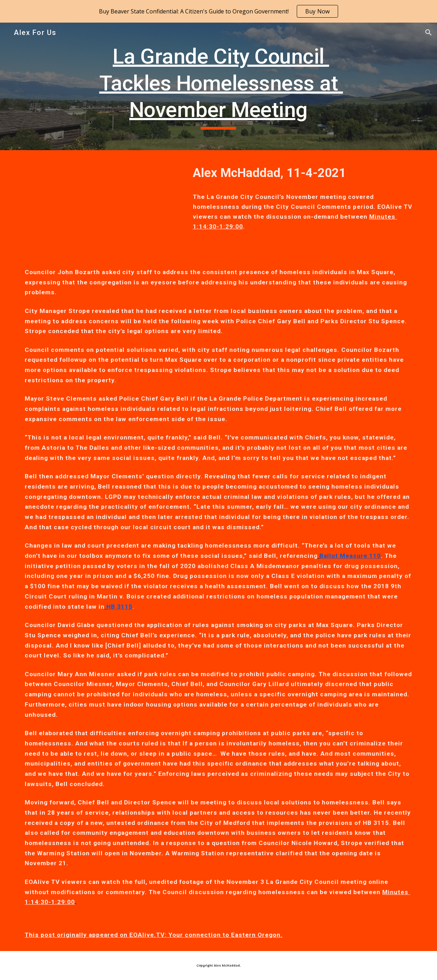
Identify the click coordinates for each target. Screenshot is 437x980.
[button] (429, 33)
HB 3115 (119, 607)
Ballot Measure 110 (350, 556)
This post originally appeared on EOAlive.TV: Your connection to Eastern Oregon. (154, 935)
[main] (218, 86)
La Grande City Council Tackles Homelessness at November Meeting (221, 83)
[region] (218, 11)
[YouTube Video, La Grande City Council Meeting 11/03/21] (101, 203)
